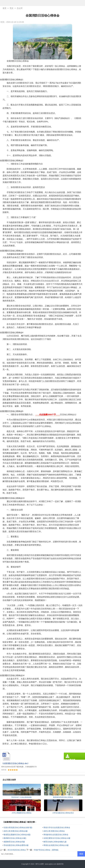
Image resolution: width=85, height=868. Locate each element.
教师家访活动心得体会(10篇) (15, 838)
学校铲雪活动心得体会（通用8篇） (47, 850)
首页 (4, 8)
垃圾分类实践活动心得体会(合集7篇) (18, 827)
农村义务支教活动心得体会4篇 (16, 831)
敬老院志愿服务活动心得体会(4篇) (17, 835)
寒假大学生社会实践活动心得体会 (57, 827)
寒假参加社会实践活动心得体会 (56, 835)
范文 (12, 8)
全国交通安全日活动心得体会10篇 (57, 838)
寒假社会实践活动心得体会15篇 (56, 845)
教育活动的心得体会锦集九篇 (55, 842)
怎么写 (20, 8)
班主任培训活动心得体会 (17, 850)
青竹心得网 (40, 864)
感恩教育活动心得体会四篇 (14, 842)
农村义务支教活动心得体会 (54, 831)
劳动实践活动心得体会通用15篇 (16, 845)
